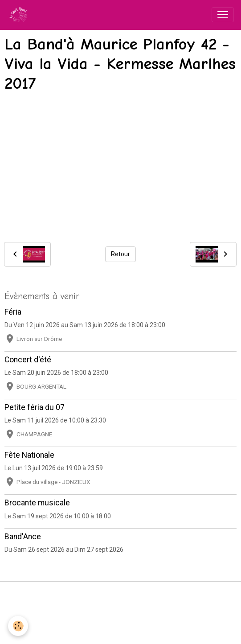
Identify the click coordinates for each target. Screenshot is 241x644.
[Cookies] (18, 626)
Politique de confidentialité (120, 619)
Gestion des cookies (120, 632)
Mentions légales (120, 593)
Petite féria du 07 (35, 407)
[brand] (20, 15)
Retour (120, 254)
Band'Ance (23, 537)
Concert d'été (28, 360)
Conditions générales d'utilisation (121, 606)
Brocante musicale (37, 503)
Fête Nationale (29, 455)
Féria (13, 312)
